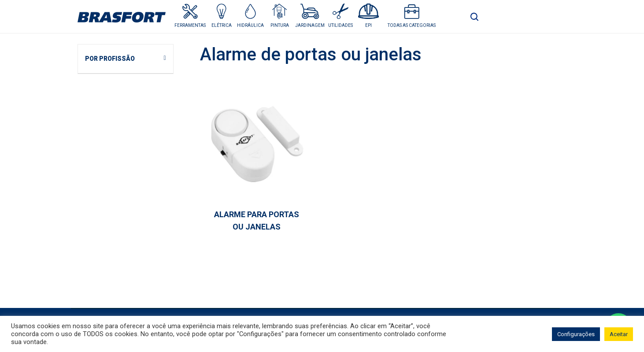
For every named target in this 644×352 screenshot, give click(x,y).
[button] (221, 16)
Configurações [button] (576, 334)
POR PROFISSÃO (110, 59)
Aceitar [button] (619, 334)
